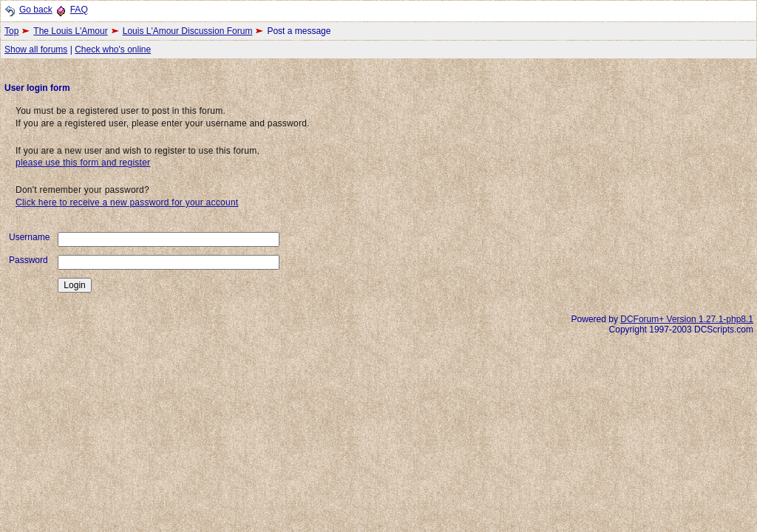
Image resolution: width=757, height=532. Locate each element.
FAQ (79, 10)
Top (11, 31)
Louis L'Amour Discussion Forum (188, 31)
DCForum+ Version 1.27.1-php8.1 (687, 319)
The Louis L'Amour (70, 31)
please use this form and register (83, 163)
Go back (36, 10)
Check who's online (113, 50)
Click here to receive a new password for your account (127, 202)
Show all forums (36, 50)
